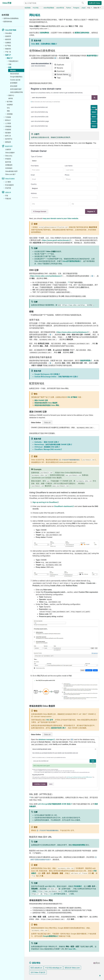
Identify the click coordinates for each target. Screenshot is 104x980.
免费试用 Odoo (95, 3)
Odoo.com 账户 (10, 174)
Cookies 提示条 (15, 80)
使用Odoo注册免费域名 (11, 18)
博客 (8, 111)
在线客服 (10, 114)
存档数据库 (9, 165)
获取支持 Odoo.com (72, 968)
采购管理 (8, 36)
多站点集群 (14, 86)
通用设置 (8, 142)
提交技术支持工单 (58, 728)
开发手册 (8, 188)
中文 (89, 8)
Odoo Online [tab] (36, 422)
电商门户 (8, 55)
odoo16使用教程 (49, 8)
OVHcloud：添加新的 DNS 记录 (46, 447)
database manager (46, 739)
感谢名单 (8, 192)
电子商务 (10, 102)
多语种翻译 (14, 83)
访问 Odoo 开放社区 (38, 972)
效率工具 (8, 136)
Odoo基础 (8, 33)
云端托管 (8, 149)
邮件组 (11, 98)
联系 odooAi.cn (36, 968)
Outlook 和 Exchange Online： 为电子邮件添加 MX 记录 (55, 377)
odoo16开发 (60, 8)
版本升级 (8, 162)
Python (69, 8)
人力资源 (8, 123)
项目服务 (8, 133)
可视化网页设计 (13, 61)
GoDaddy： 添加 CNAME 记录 (46, 442)
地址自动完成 (14, 74)
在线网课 (10, 105)
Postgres (76, 8)
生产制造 (8, 46)
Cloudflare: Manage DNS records (47, 449)
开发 (7, 196)
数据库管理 (9, 146)
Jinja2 (83, 8)
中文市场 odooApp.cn (53, 968)
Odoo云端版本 (10, 153)
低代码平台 (9, 139)
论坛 (8, 108)
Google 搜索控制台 (16, 77)
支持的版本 (9, 168)
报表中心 (11, 95)
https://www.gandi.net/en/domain (56, 240)
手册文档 (8, 199)
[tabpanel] (64, 427)
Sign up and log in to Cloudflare (45, 502)
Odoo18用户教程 (11, 30)
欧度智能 (28, 8)
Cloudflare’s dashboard (63, 506)
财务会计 (8, 120)
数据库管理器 (92, 56)
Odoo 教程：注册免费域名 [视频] (43, 44)
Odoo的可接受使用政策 (71, 261)
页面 (10, 64)
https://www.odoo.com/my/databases (45, 276)
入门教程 (8, 182)
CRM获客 (8, 126)
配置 (10, 67)
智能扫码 (8, 49)
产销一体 (8, 52)
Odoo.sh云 (9, 156)
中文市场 (36, 8)
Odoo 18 (96, 8)
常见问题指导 (9, 185)
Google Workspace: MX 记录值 (46, 374)
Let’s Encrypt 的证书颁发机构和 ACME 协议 (54, 804)
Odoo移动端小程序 (11, 171)
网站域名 (13, 70)
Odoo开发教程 (10, 179)
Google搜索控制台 (50, 936)
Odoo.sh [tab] (47, 422)
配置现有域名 (8, 21)
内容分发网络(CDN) (17, 92)
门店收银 (8, 117)
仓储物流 (8, 43)
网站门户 (10, 58)
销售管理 (8, 39)
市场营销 (8, 129)
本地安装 (8, 159)
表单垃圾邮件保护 (16, 89)
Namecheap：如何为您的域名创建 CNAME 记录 (52, 444)
